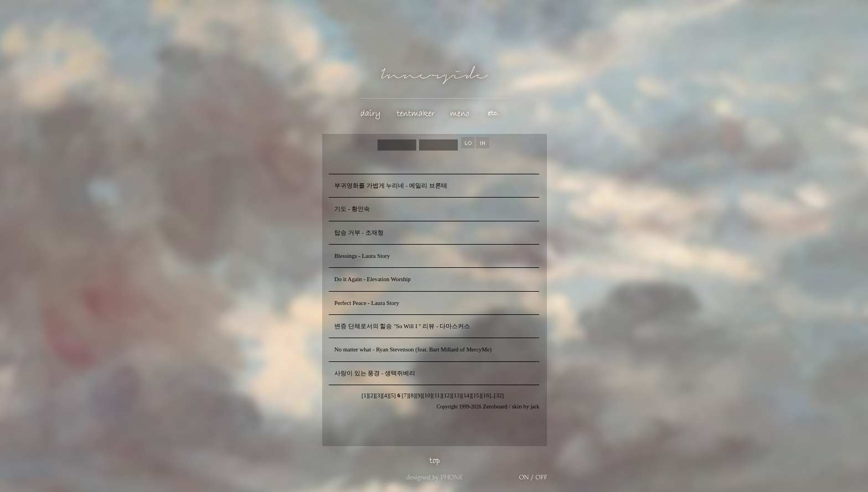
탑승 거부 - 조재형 (359, 233)
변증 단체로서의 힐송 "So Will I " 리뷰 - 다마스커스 (402, 326)
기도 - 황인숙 (352, 209)
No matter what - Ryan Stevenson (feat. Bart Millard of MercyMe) (413, 349)
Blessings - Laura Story (362, 256)
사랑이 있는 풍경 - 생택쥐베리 (375, 373)
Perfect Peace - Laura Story (367, 303)
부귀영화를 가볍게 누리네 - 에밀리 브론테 (391, 186)
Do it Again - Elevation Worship (373, 279)
